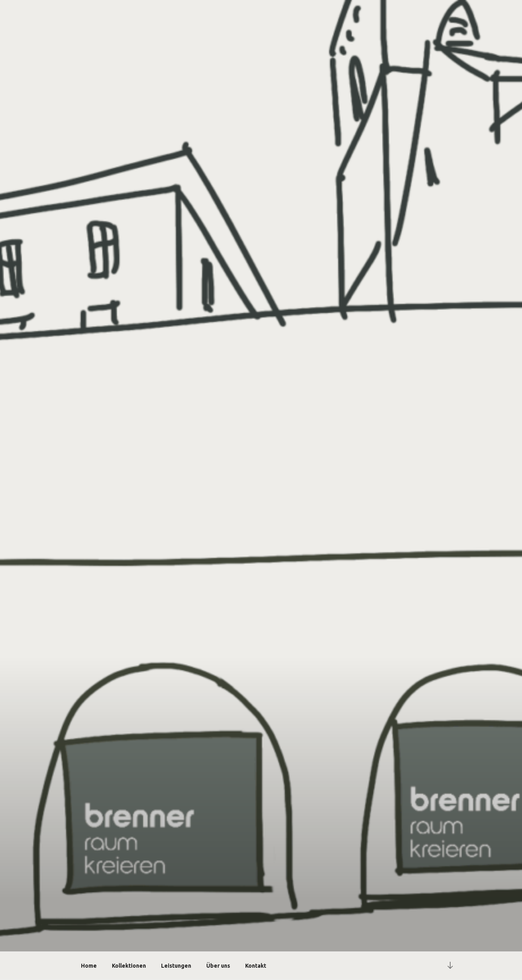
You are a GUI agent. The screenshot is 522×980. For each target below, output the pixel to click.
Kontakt (256, 966)
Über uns (218, 966)
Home (89, 966)
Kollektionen (129, 966)
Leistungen (176, 966)
